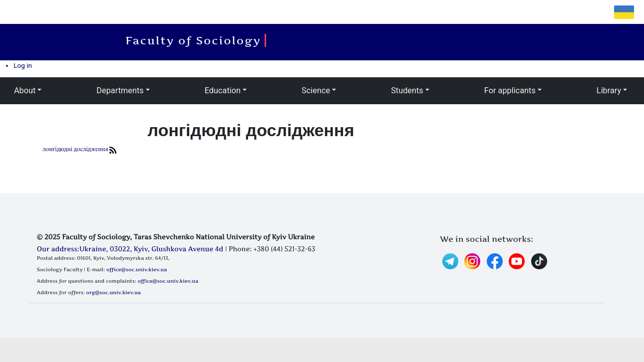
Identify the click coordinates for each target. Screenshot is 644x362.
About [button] (25, 90)
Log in (23, 65)
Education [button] (223, 90)
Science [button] (316, 90)
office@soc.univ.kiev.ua (137, 269)
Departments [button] (120, 90)
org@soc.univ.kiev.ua (114, 292)
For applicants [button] (510, 90)
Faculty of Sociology (196, 40)
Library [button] (609, 90)
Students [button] (407, 90)
